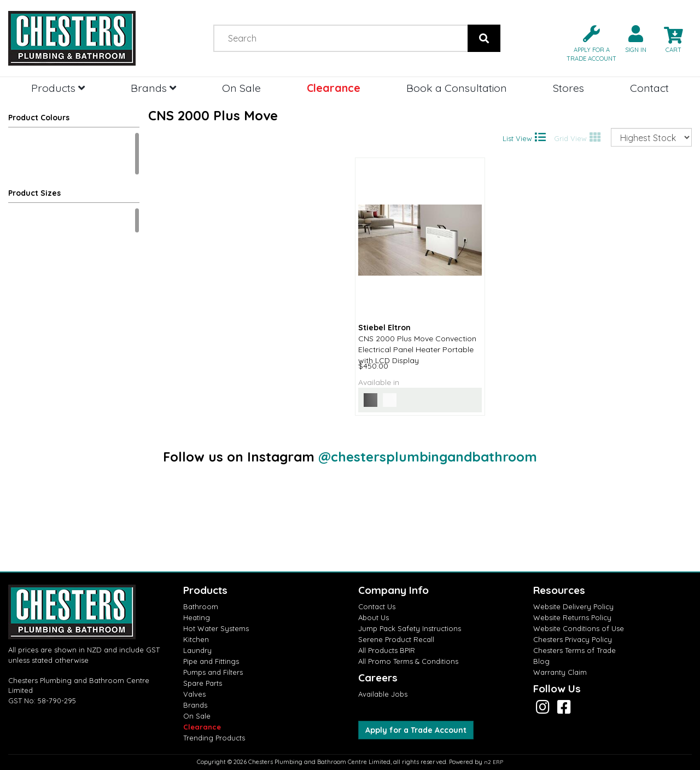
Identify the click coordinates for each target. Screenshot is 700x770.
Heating (197, 617)
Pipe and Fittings (211, 661)
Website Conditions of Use (579, 628)
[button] (587, 42)
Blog (541, 661)
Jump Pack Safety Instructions (410, 628)
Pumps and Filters (213, 672)
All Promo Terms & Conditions (408, 661)
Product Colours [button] (39, 118)
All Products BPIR (387, 650)
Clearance (334, 88)
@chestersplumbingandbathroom (428, 457)
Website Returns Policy (572, 617)
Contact (649, 88)
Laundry (197, 650)
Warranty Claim (560, 672)
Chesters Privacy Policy (573, 639)
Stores (568, 88)
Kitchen (196, 639)
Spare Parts (203, 683)
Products (58, 88)
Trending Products (214, 738)
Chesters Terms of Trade (574, 650)
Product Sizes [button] (34, 193)
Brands (153, 88)
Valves (194, 694)
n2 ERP (494, 762)
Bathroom (201, 606)
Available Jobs (383, 694)
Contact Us (377, 606)
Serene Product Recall (396, 639)
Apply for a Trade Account (416, 730)
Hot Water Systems (216, 628)
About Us (374, 617)
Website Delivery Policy (573, 606)
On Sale (241, 88)
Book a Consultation (457, 88)
